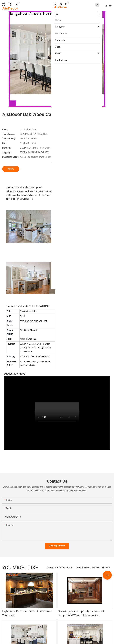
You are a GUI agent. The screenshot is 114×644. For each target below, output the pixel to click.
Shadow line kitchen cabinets (60, 567)
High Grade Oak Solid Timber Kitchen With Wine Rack (27, 613)
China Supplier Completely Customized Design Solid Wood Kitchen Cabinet (81, 613)
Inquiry (11, 169)
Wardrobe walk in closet (88, 567)
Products (106, 567)
